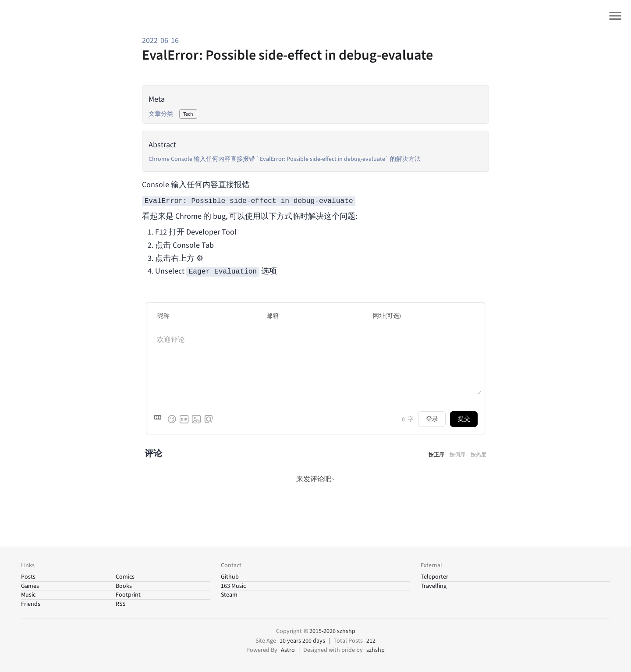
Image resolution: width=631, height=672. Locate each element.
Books (124, 586)
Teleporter (434, 577)
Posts (28, 577)
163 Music (233, 586)
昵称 (163, 316)
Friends (31, 604)
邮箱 (273, 316)
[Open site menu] (615, 16)
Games (30, 586)
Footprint (128, 595)
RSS (121, 604)
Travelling (434, 586)
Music (28, 595)
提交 (464, 419)
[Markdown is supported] (160, 419)
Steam (229, 595)
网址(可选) (387, 316)
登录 (432, 419)
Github (230, 577)
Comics (125, 577)
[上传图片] (196, 419)
